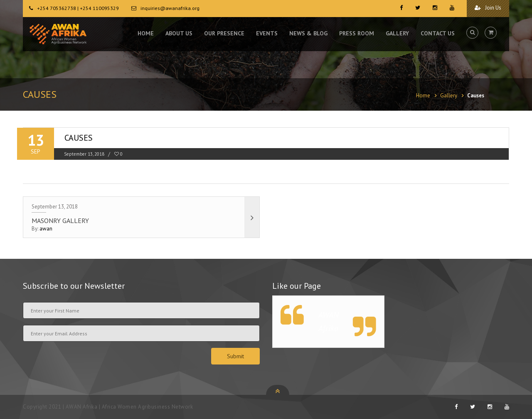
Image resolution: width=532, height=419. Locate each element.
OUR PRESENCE (224, 33)
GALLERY (397, 33)
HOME (146, 33)
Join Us (488, 8)
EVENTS (267, 33)
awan (46, 229)
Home (423, 95)
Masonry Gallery (60, 221)
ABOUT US (179, 33)
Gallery (449, 95)
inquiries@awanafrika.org (170, 8)
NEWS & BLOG (308, 33)
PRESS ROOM (357, 33)
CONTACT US (438, 33)
